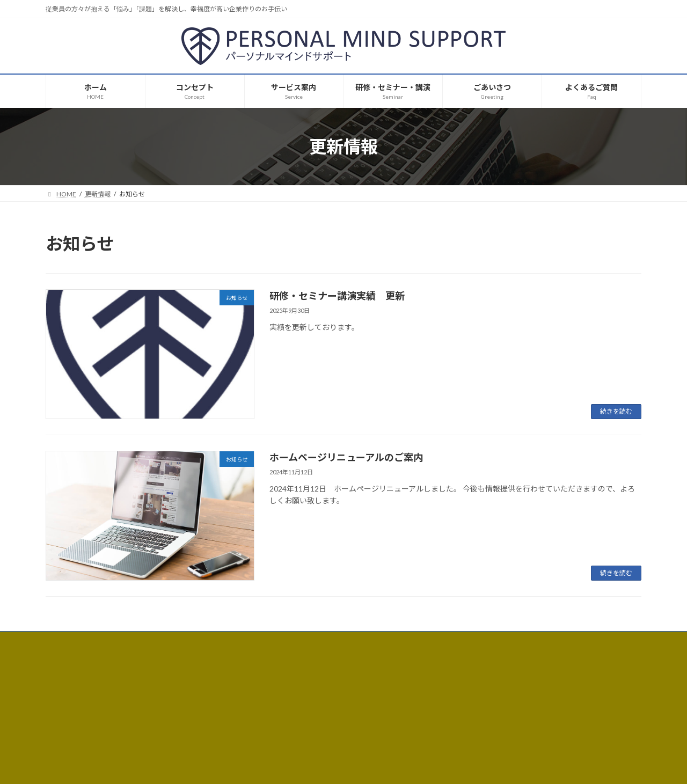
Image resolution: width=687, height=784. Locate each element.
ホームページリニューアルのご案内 (346, 457)
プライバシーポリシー (88, 641)
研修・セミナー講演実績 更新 (337, 296)
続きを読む (616, 411)
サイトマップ (160, 641)
